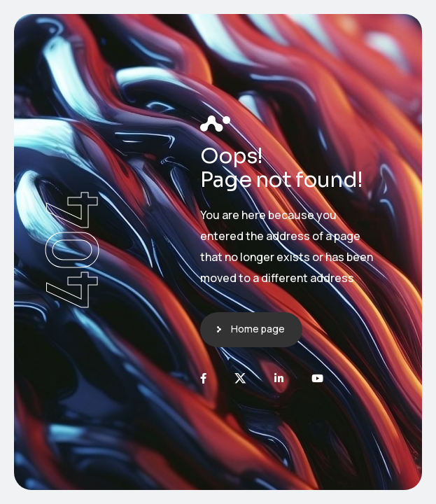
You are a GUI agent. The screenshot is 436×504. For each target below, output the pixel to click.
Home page (258, 329)
